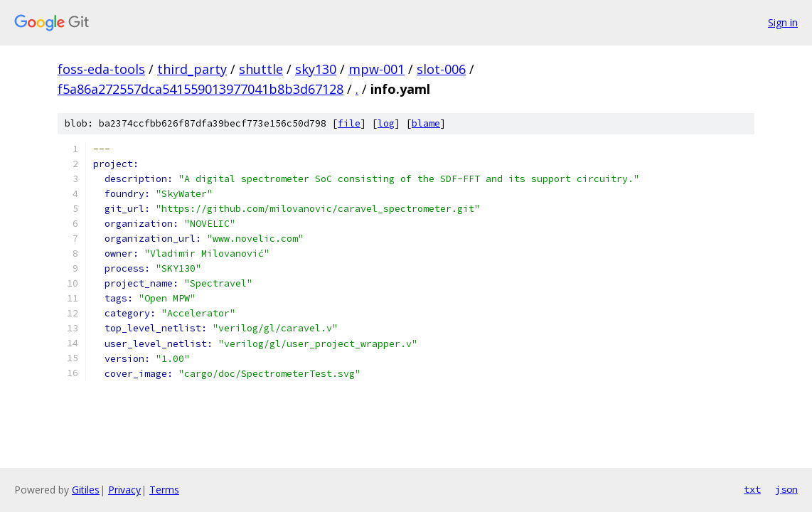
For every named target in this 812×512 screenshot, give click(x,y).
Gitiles (86, 490)
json (786, 489)
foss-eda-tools (101, 69)
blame (426, 123)
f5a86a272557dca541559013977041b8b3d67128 (201, 89)
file (349, 123)
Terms (164, 490)
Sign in (783, 22)
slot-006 (441, 69)
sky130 (316, 69)
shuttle (261, 69)
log (386, 123)
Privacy (124, 490)
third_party (192, 69)
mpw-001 (376, 69)
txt (752, 489)
